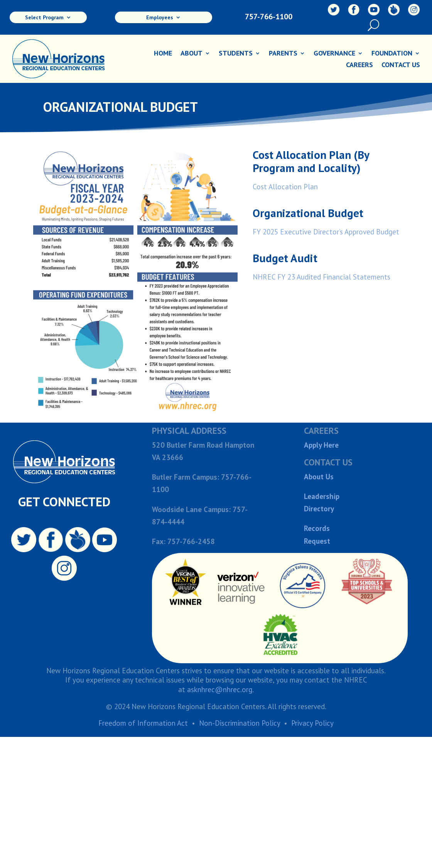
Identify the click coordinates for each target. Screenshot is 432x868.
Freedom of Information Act (143, 723)
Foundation (392, 54)
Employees (160, 18)
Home (163, 54)
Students (236, 54)
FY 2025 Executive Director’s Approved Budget (326, 232)
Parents (283, 54)
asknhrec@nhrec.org (220, 689)
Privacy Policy (312, 723)
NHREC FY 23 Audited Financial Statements (321, 277)
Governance (334, 54)
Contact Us (401, 66)
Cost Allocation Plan (285, 187)
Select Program (44, 18)
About (192, 54)
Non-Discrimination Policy (240, 723)
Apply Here (321, 445)
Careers (359, 66)
